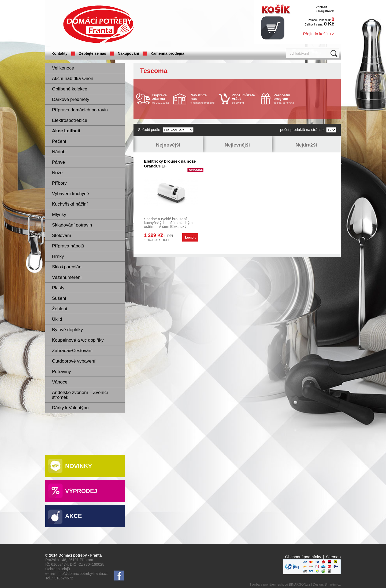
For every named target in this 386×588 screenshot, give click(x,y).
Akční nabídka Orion (73, 78)
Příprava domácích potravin (80, 110)
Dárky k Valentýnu (70, 408)
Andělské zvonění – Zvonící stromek (80, 395)
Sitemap (333, 557)
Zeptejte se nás (93, 53)
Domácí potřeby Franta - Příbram (99, 24)
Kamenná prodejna (167, 53)
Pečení (59, 141)
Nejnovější (168, 145)
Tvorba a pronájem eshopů (269, 585)
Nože (57, 173)
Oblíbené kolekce (70, 89)
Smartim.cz (333, 585)
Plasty (58, 288)
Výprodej (81, 491)
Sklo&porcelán (67, 267)
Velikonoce (63, 68)
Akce (73, 516)
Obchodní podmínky (303, 557)
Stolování (62, 235)
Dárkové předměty (71, 99)
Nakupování (128, 53)
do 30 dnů (245, 99)
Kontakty (60, 53)
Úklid (57, 319)
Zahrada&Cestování (72, 351)
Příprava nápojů (68, 246)
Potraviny (62, 372)
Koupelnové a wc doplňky (78, 340)
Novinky (79, 466)
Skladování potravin (72, 225)
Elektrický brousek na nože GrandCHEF (170, 164)
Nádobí (59, 152)
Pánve (58, 162)
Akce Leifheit (66, 131)
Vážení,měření (67, 277)
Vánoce (60, 382)
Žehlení (60, 309)
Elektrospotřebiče (70, 120)
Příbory (59, 183)
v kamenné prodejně (203, 99)
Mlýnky (59, 215)
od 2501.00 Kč (162, 99)
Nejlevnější (237, 145)
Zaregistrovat (325, 11)
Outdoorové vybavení (74, 361)
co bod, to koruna (286, 99)
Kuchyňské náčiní (70, 204)
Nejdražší (306, 145)
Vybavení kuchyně (70, 194)
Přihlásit (321, 7)
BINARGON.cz (300, 585)
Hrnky (58, 256)
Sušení (59, 298)
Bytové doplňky (67, 330)
